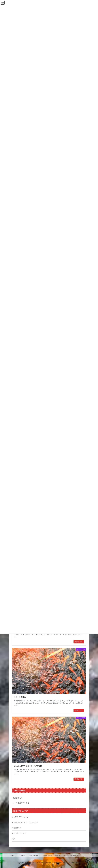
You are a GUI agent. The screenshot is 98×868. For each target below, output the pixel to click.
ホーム (13, 856)
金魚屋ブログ (60, 856)
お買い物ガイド (34, 856)
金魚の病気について (19, 833)
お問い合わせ (73, 856)
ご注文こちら (18, 798)
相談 (13, 839)
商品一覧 (22, 856)
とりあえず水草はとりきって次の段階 (28, 766)
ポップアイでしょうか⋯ (21, 817)
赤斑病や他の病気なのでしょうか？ (25, 822)
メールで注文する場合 (21, 803)
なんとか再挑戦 (20, 697)
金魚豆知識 (48, 856)
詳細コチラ (79, 642)
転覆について (17, 828)
